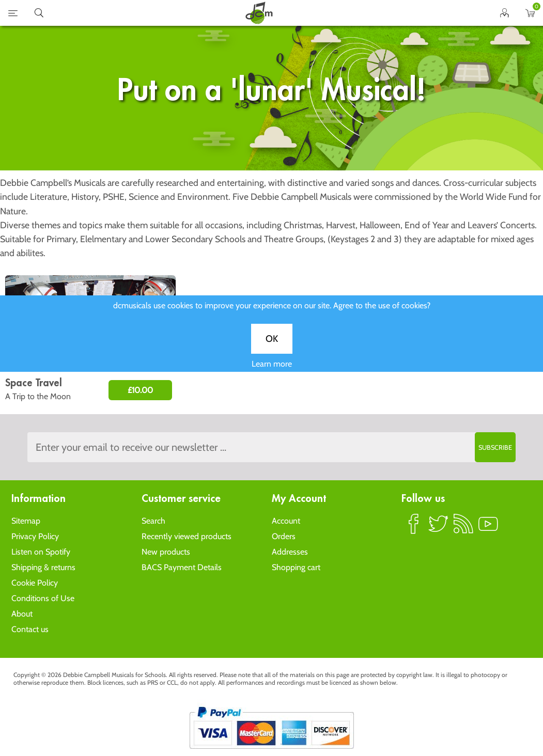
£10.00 (140, 390)
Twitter (439, 528)
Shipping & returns (43, 567)
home (259, 13)
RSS (463, 528)
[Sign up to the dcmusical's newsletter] (272, 447)
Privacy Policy (35, 536)
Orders (284, 536)
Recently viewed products (187, 536)
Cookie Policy (35, 583)
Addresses (290, 552)
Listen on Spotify (41, 552)
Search (153, 521)
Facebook (414, 528)
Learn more (272, 371)
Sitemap (26, 521)
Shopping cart (296, 567)
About (22, 614)
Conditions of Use (43, 598)
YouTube (488, 528)
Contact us (30, 629)
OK (272, 346)
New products (166, 552)
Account (286, 521)
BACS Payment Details (182, 567)
